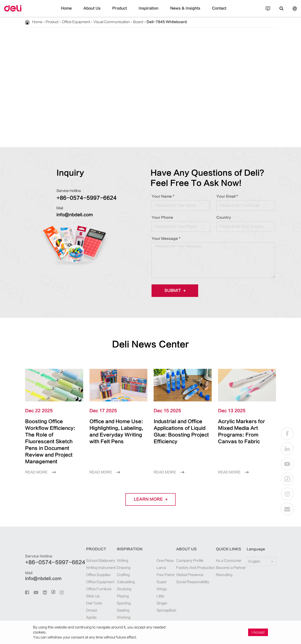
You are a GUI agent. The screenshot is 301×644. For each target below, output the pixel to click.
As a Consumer (225, 547)
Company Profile (187, 547)
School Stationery (88, 547)
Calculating (117, 568)
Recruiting (222, 561)
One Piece (156, 547)
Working (115, 604)
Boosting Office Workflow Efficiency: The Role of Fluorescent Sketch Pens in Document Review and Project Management (53, 435)
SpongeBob (157, 583)
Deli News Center (151, 344)
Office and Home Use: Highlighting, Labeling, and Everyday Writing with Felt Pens (115, 431)
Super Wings (157, 568)
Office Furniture (87, 576)
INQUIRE (201, 127)
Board (120, 22)
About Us (100, 11)
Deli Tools (83, 590)
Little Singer (157, 576)
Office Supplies (86, 561)
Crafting (115, 561)
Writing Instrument (88, 554)
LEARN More (151, 486)
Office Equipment (68, 22)
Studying (115, 576)
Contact (209, 11)
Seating (114, 597)
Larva (153, 554)
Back (37, 37)
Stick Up (82, 583)
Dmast (80, 597)
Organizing (117, 611)
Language (253, 536)
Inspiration (149, 11)
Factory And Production (191, 554)
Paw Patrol (156, 561)
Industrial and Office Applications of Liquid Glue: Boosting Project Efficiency (180, 428)
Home (77, 11)
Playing (114, 583)
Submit (173, 291)
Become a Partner (227, 554)
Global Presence (186, 561)
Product (124, 11)
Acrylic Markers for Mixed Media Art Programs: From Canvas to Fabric (243, 428)
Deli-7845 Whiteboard (142, 22)
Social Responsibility (190, 568)
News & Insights (180, 11)
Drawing (115, 554)
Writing (114, 547)
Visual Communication (98, 22)
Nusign (80, 611)
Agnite (80, 604)
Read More (39, 459)
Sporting (115, 590)
